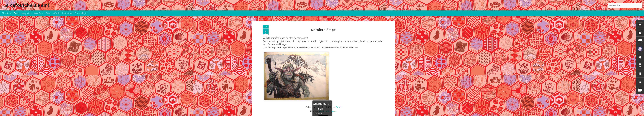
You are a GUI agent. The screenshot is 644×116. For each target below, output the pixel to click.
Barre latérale (53, 13)
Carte (16, 13)
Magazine (26, 13)
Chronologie (81, 13)
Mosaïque (38, 13)
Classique (7, 13)
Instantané (67, 13)
